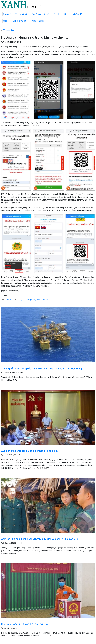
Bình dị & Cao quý (20, 21)
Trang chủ (7, 14)
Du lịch (57, 14)
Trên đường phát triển (41, 14)
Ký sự (66, 14)
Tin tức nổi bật (21, 14)
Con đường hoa (38, 21)
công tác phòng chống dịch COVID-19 (34, 300)
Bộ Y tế (8, 300)
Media (6, 21)
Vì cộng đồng (79, 14)
